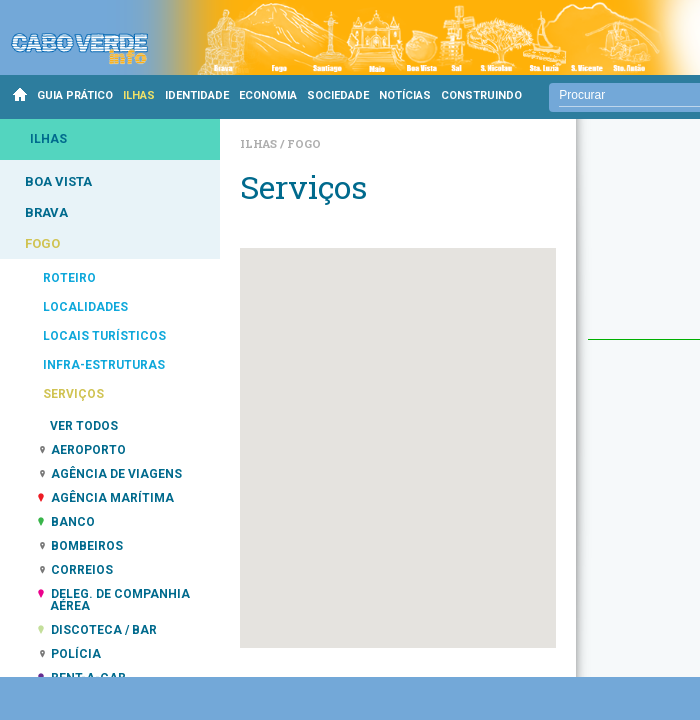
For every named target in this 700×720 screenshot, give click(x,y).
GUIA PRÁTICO (75, 95)
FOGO (42, 243)
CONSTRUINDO (481, 95)
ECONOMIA (268, 95)
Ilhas (260, 143)
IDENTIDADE (197, 95)
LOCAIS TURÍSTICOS (104, 336)
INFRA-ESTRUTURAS (104, 365)
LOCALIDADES (85, 307)
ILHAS (139, 95)
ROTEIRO (69, 278)
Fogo (304, 143)
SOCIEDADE (338, 95)
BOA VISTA (58, 181)
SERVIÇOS (73, 394)
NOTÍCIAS (405, 95)
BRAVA (46, 212)
